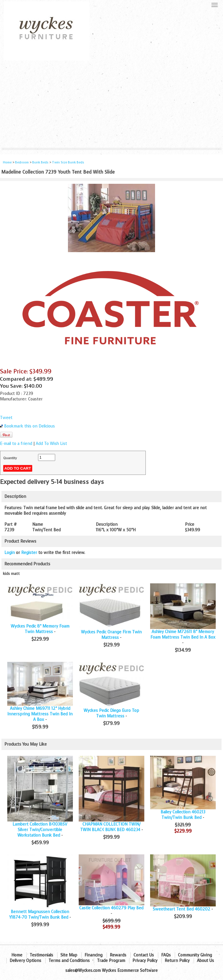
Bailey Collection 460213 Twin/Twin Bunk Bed (183, 815)
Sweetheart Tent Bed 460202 (181, 909)
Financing (93, 955)
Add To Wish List (51, 444)
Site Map (69, 955)
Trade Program (111, 961)
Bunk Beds (40, 162)
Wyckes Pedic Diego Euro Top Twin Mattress (111, 713)
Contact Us (144, 955)
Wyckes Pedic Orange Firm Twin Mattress (111, 635)
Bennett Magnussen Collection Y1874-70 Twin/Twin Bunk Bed (39, 915)
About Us (205, 961)
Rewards (118, 955)
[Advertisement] (111, 104)
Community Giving (195, 955)
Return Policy (177, 961)
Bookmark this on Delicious (29, 426)
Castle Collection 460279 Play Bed (111, 908)
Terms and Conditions (69, 961)
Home (7, 162)
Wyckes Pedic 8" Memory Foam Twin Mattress (40, 629)
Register (29, 553)
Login (10, 553)
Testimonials (41, 955)
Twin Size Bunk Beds (68, 162)
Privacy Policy (145, 961)
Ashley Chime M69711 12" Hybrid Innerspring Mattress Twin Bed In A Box (40, 714)
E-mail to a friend (16, 444)
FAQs (166, 955)
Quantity (10, 458)
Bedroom (22, 162)
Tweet (6, 418)
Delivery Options (25, 961)
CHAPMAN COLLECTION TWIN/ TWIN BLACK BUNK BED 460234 (110, 827)
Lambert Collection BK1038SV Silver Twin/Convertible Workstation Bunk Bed (40, 830)
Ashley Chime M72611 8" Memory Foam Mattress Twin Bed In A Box (183, 635)
